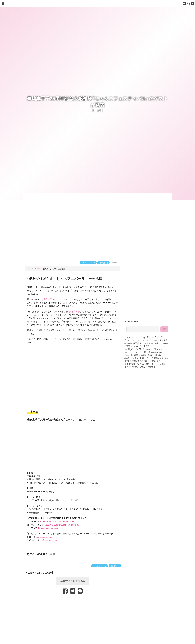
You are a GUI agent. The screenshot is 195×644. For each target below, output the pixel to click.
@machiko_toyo (50, 540)
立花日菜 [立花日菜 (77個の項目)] (136, 361)
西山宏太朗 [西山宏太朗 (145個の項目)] (130, 364)
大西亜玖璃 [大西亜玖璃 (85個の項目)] (129, 352)
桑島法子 (48, 299)
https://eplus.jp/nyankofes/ (50, 528)
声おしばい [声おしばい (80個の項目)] (138, 346)
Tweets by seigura (131, 321)
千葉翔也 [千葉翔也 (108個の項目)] (128, 346)
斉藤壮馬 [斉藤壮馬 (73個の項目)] (142, 355)
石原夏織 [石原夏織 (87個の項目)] (155, 358)
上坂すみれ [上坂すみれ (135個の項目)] (145, 340)
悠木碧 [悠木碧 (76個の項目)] (127, 355)
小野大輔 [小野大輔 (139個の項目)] (146, 352)
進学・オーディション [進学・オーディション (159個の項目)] (156, 364)
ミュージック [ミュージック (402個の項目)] (132, 340)
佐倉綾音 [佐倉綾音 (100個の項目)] (146, 343)
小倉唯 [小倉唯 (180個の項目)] (138, 352)
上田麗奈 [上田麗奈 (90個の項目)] (155, 340)
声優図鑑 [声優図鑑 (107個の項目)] (149, 349)
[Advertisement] (73, 600)
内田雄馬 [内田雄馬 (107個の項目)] (164, 343)
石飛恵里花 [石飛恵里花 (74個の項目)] (164, 358)
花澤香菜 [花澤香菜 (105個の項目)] (152, 361)
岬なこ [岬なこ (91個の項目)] (162, 352)
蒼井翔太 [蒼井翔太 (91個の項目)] (161, 361)
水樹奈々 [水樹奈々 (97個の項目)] (135, 358)
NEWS (97, 110)
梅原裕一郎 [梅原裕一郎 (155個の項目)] (152, 355)
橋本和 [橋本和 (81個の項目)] (127, 358)
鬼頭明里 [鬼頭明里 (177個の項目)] (143, 366)
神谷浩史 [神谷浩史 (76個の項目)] (128, 361)
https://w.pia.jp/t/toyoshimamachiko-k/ (58, 521)
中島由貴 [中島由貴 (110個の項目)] (164, 340)
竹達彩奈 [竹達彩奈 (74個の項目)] (144, 361)
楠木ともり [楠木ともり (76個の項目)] (163, 355)
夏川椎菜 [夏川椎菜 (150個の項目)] (158, 349)
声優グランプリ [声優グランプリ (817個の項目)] (134, 349)
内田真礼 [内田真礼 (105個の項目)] (155, 343)
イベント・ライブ (89, 263)
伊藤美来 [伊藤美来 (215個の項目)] (137, 343)
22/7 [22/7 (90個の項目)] (126, 337)
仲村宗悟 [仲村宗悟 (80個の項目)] (128, 343)
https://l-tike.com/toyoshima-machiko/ (62, 525)
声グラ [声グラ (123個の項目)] (146, 346)
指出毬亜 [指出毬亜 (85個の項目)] (134, 355)
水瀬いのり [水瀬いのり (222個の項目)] (145, 358)
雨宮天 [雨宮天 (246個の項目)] (128, 366)
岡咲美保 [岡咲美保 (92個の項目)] (155, 352)
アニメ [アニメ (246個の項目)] (139, 337)
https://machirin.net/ (44, 537)
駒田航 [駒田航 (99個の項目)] (135, 367)
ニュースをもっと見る (73, 581)
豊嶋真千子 (104, 263)
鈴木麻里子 (75, 311)
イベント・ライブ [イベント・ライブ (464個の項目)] (153, 337)
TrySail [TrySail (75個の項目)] (132, 337)
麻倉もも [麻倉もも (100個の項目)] (152, 367)
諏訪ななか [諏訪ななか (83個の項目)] (141, 364)
